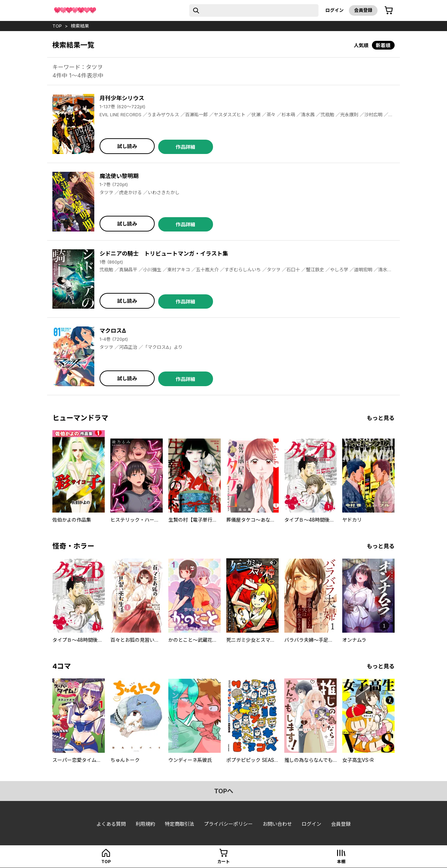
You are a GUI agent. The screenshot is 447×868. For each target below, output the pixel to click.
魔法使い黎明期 (119, 176)
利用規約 (145, 824)
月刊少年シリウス (122, 98)
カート (223, 862)
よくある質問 (111, 824)
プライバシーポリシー (228, 824)
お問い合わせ (277, 824)
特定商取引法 (179, 824)
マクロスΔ (113, 331)
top (57, 26)
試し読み (127, 146)
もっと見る (381, 418)
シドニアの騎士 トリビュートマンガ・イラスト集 (164, 253)
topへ (224, 791)
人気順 (361, 45)
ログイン (335, 10)
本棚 (341, 862)
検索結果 (80, 26)
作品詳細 (185, 147)
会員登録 (363, 10)
